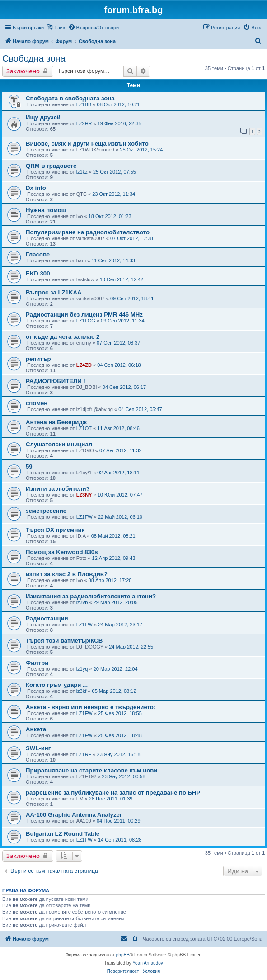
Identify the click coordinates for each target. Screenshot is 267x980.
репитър (38, 359)
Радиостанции (47, 618)
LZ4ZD (84, 365)
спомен (37, 403)
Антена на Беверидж (56, 422)
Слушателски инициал (59, 444)
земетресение (46, 511)
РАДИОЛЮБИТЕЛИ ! (56, 381)
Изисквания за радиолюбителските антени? (91, 596)
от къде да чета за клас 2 (63, 337)
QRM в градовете (51, 166)
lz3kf (82, 691)
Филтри (37, 663)
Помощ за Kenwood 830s (62, 552)
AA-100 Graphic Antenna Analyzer (74, 815)
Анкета (36, 729)
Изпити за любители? (58, 489)
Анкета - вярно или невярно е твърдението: (91, 707)
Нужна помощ (46, 210)
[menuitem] (94, 28)
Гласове (38, 254)
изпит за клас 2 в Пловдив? (67, 574)
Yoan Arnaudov (148, 963)
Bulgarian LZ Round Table (63, 834)
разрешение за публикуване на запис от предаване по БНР (113, 793)
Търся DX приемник (55, 530)
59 (29, 466)
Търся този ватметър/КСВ (64, 641)
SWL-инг (38, 748)
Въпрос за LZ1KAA (54, 292)
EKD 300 (38, 273)
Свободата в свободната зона (70, 98)
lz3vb (82, 602)
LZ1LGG (86, 321)
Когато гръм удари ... (57, 685)
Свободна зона (34, 58)
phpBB (123, 955)
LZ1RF (84, 754)
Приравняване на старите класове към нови (91, 770)
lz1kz (82, 172)
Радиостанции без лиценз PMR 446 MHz (84, 315)
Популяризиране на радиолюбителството (88, 232)
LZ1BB (84, 104)
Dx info (36, 188)
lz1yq (82, 669)
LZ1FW (84, 517)
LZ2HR (84, 123)
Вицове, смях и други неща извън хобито (87, 144)
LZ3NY (84, 495)
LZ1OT (84, 428)
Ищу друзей (43, 117)
